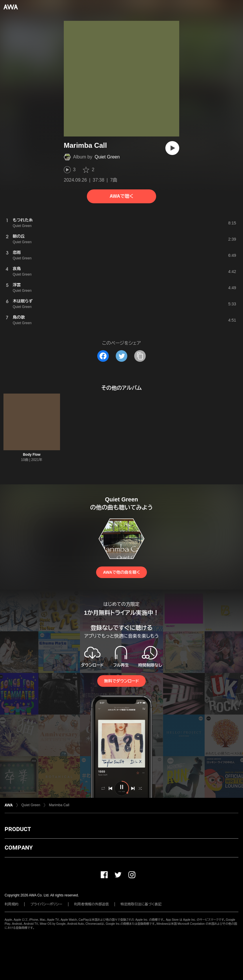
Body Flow (32, 455)
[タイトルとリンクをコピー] (140, 356)
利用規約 (12, 904)
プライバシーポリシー (46, 904)
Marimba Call (59, 805)
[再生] (172, 148)
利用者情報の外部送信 (91, 904)
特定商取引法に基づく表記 (141, 904)
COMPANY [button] (19, 848)
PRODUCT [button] (18, 829)
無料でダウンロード (122, 681)
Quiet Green (107, 157)
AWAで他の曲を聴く (122, 572)
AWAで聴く (122, 196)
